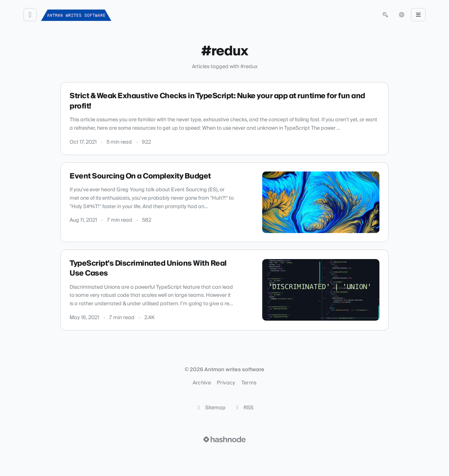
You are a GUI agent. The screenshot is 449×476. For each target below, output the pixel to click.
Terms (249, 383)
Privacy (226, 383)
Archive (202, 383)
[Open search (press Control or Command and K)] (385, 15)
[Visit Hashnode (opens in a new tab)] (224, 439)
